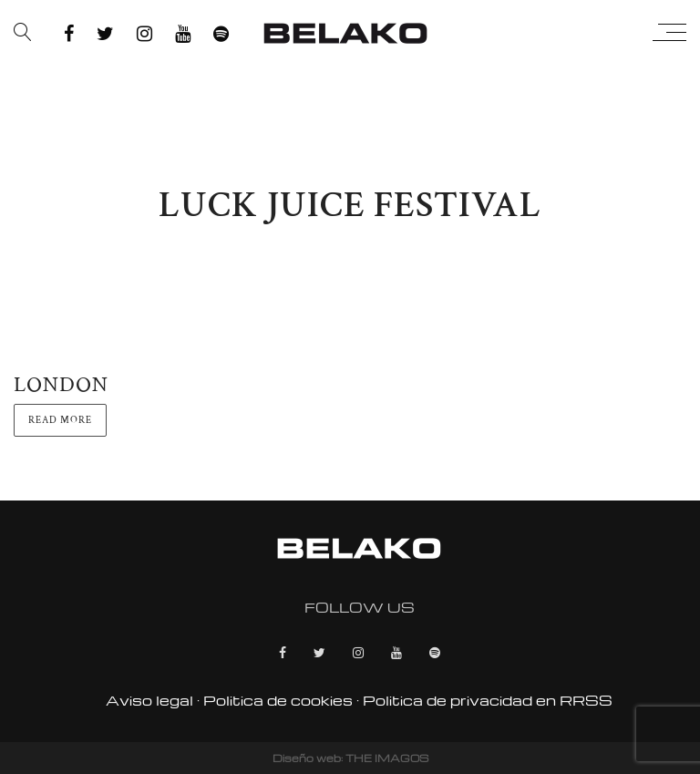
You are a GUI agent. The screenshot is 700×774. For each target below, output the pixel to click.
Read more (60, 420)
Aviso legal (149, 700)
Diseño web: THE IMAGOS (350, 758)
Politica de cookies (278, 700)
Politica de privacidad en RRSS (488, 700)
